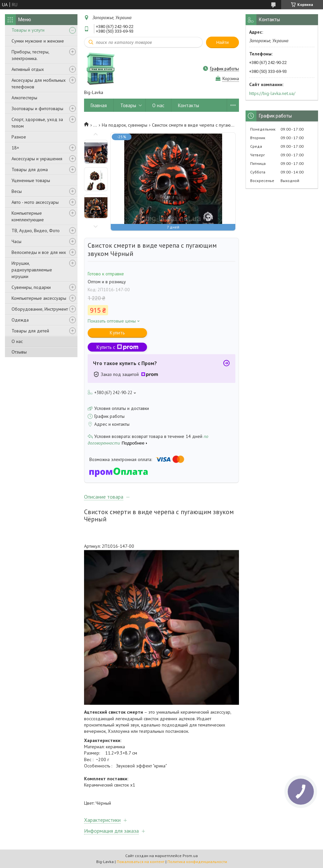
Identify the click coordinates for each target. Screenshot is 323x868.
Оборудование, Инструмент (40, 309)
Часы (16, 241)
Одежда (20, 320)
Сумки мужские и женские (38, 41)
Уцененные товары (31, 180)
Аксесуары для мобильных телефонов (39, 83)
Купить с (117, 347)
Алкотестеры (24, 98)
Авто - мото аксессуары (35, 202)
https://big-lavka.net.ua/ (272, 93)
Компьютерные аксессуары (39, 298)
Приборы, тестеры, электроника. (30, 55)
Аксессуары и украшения (37, 159)
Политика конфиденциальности (197, 862)
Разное (19, 137)
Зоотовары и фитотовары (37, 108)
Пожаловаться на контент (141, 862)
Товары (128, 105)
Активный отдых (28, 69)
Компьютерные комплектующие (28, 216)
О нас (17, 341)
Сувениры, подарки (31, 287)
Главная (99, 105)
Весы (17, 191)
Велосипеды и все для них (39, 252)
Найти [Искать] (222, 42)
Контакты (189, 105)
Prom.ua (190, 856)
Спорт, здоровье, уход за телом (37, 123)
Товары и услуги (28, 30)
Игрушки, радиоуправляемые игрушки (32, 270)
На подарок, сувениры (125, 125)
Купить (117, 333)
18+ (15, 148)
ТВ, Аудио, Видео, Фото (36, 231)
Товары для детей (30, 331)
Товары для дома (30, 170)
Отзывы (19, 352)
